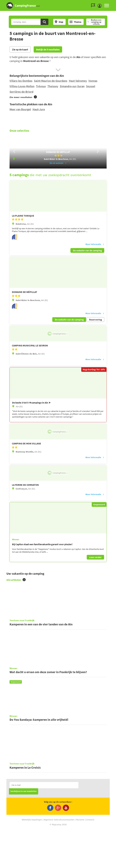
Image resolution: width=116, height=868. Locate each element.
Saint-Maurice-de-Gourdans (51, 81)
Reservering (95, 327)
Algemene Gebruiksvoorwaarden (59, 859)
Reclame (80, 859)
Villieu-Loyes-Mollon (22, 86)
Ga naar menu (112, 3)
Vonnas (93, 81)
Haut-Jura (39, 109)
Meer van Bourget (20, 109)
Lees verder (95, 565)
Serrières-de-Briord (21, 92)
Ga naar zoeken (115, 3)
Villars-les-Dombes (21, 81)
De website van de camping (87, 258)
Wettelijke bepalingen (32, 859)
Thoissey (53, 86)
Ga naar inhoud (114, 3)
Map (59, 22)
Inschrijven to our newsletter (24, 830)
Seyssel (91, 86)
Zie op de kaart (20, 49)
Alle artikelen (16, 588)
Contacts (90, 859)
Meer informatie (95, 252)
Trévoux (41, 86)
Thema (75, 22)
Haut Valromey (78, 81)
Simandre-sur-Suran (72, 86)
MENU (107, 5)
